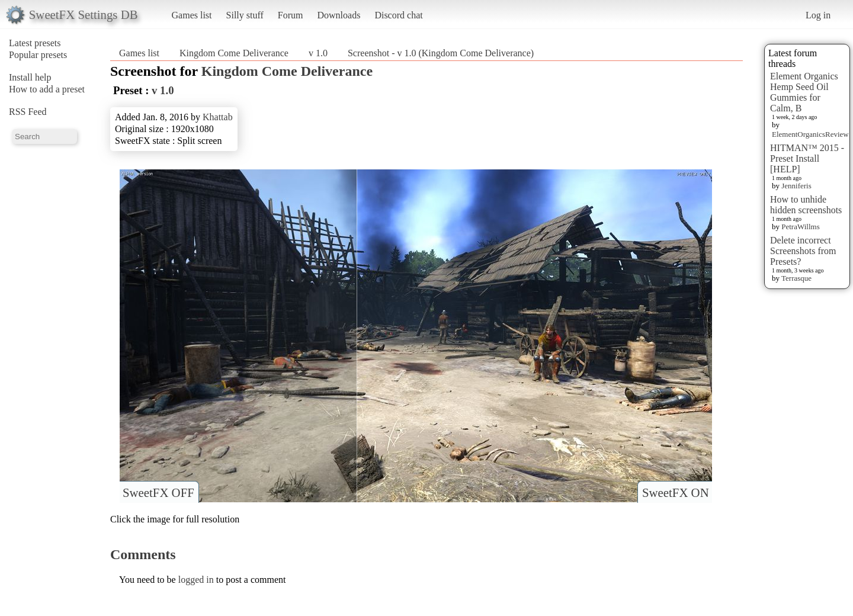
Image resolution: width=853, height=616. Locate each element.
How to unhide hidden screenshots (806, 205)
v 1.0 (318, 53)
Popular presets (38, 55)
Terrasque (796, 278)
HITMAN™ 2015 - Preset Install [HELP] (807, 158)
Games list (192, 15)
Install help (30, 77)
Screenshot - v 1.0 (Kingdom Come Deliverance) (441, 53)
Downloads (339, 15)
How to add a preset (47, 89)
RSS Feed (28, 112)
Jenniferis (796, 186)
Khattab (218, 117)
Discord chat (398, 15)
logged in (196, 580)
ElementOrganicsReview (810, 134)
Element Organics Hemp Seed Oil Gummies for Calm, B (804, 92)
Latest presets (35, 43)
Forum (291, 15)
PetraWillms (800, 227)
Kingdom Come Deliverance (234, 53)
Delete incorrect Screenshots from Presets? (803, 251)
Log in (818, 15)
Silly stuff (245, 15)
